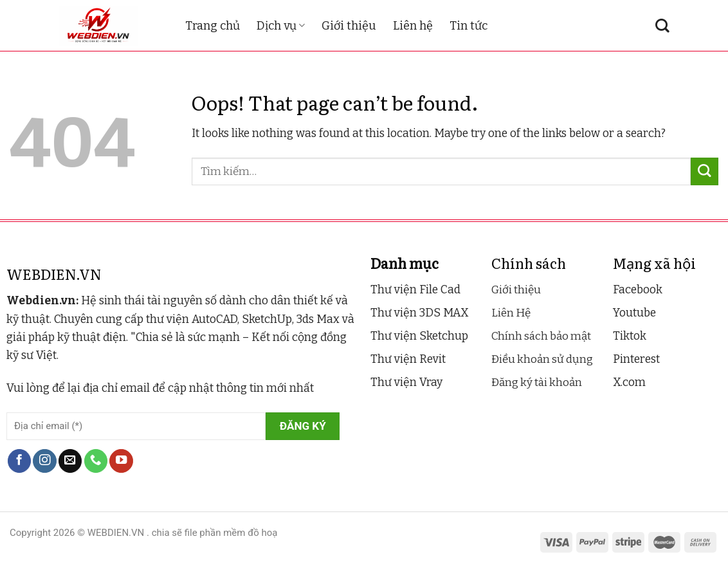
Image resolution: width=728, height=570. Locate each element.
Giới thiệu (349, 26)
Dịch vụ (281, 26)
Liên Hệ (511, 313)
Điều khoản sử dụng (542, 359)
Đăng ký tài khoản (537, 382)
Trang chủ (213, 26)
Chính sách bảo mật (541, 336)
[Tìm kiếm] (662, 26)
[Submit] (705, 171)
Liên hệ (413, 26)
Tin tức (469, 26)
